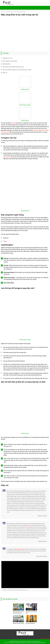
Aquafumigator (6, 64)
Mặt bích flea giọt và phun (18, 623)
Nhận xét (4, 73)
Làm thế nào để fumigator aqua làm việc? (13, 67)
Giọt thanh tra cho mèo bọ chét (31, 612)
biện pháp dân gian (19, 549)
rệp (7, 157)
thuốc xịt (29, 525)
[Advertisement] (25, 27)
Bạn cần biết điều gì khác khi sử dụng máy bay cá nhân (16, 70)
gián (4, 157)
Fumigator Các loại (7, 58)
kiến (9, 157)
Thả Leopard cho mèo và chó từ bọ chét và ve (18, 612)
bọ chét (14, 123)
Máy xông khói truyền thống (9, 61)
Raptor (5, 241)
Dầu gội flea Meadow (30, 623)
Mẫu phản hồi (45, 638)
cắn (44, 493)
